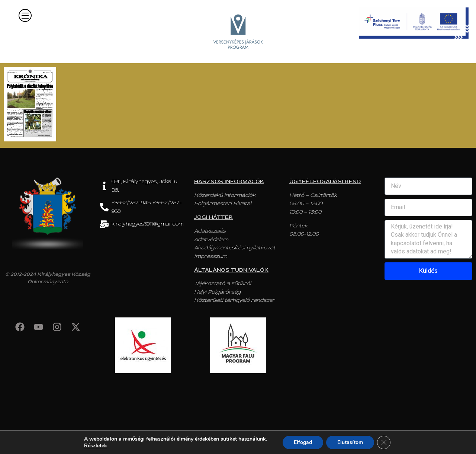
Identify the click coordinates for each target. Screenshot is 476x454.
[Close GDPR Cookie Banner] (384, 442)
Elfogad (303, 442)
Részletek (96, 446)
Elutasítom (350, 442)
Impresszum (211, 256)
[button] (25, 15)
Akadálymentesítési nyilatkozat (235, 248)
